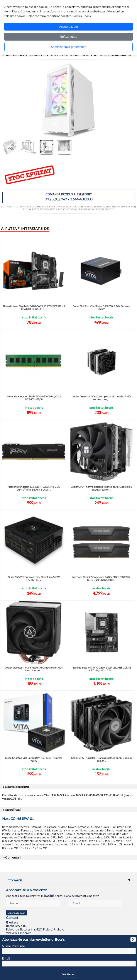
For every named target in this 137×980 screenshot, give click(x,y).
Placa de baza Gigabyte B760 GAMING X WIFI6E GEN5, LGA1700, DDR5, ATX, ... (34, 308)
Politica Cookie (82, 16)
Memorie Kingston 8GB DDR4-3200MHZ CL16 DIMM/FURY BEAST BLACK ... (34, 488)
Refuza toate (68, 37)
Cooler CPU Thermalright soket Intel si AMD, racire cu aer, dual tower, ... (101, 488)
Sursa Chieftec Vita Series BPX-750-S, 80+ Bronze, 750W (34, 759)
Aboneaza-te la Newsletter (26, 890)
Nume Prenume (13, 946)
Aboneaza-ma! (16, 913)
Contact (12, 918)
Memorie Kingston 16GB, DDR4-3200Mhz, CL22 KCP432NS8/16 (34, 398)
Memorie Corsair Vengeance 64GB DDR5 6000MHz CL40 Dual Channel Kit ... (101, 579)
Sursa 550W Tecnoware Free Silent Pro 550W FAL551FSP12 (34, 579)
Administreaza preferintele (68, 47)
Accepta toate (69, 27)
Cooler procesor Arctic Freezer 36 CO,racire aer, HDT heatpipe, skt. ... (34, 669)
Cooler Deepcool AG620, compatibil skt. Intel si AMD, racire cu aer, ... (101, 398)
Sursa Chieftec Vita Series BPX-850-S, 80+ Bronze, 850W (101, 308)
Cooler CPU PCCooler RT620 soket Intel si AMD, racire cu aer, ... (101, 759)
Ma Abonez (69, 974)
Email (6, 958)
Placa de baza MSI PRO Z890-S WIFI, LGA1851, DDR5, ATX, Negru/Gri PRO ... (101, 669)
